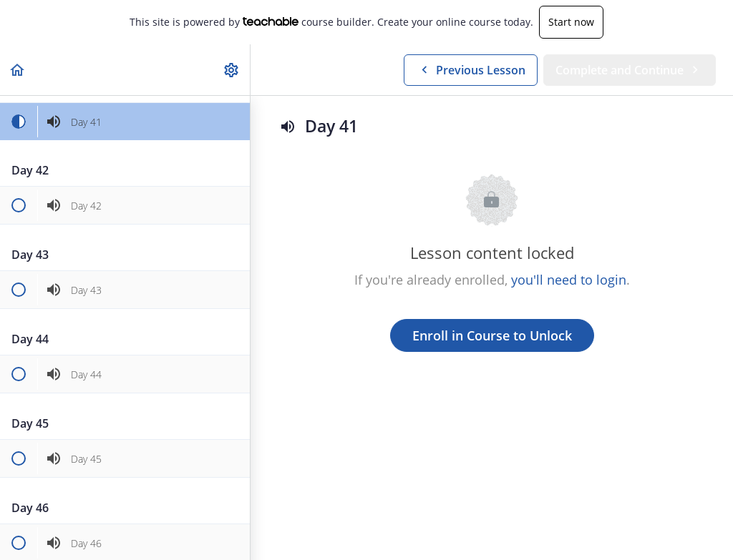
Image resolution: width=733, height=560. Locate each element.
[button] (18, 70)
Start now (571, 22)
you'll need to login (569, 280)
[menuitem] (232, 70)
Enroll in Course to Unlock (492, 335)
